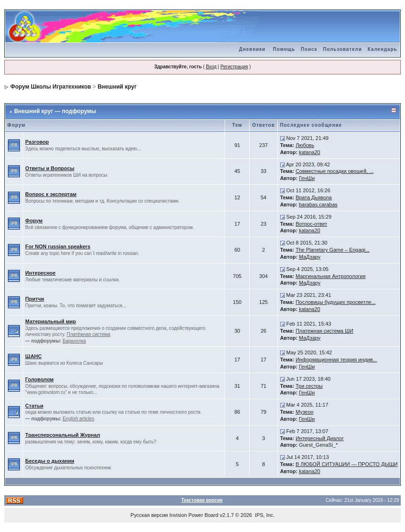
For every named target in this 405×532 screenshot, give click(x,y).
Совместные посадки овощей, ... (335, 171)
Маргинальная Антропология (331, 276)
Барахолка (74, 341)
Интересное (40, 273)
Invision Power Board (194, 515)
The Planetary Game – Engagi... (333, 250)
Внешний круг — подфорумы (55, 111)
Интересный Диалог (320, 438)
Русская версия (149, 515)
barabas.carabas (318, 205)
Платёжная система (88, 334)
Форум (34, 221)
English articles (78, 419)
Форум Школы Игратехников (51, 87)
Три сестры (309, 386)
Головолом (40, 379)
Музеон (305, 412)
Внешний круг (117, 87)
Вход (211, 67)
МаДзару (310, 257)
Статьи (34, 406)
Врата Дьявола (314, 197)
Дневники (252, 49)
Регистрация (234, 67)
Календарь (383, 49)
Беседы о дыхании (50, 461)
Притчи (35, 299)
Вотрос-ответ (312, 224)
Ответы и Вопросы (50, 168)
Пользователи (343, 49)
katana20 (310, 152)
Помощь (284, 49)
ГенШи (307, 178)
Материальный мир (51, 321)
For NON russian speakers (58, 246)
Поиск (309, 49)
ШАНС (34, 356)
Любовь (305, 145)
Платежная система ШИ (325, 331)
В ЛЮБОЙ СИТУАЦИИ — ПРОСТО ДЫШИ (347, 464)
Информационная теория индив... (336, 360)
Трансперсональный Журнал (63, 435)
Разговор (37, 142)
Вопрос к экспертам (51, 194)
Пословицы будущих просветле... (336, 302)
